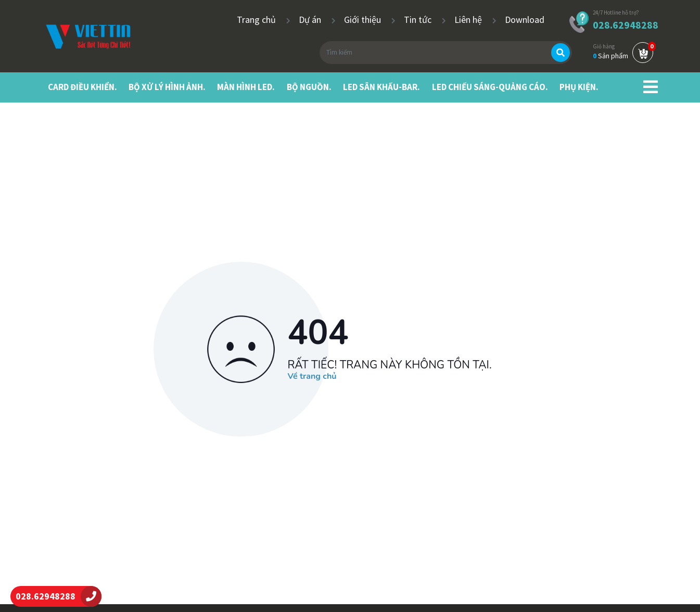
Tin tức (419, 20)
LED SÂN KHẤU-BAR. (381, 87)
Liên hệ (469, 20)
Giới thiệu (364, 20)
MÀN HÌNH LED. (246, 87)
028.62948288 (626, 25)
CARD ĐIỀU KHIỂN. (82, 87)
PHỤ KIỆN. (579, 87)
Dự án (311, 20)
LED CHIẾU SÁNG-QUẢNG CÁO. (490, 87)
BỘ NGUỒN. (309, 87)
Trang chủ (257, 20)
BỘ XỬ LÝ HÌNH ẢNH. (167, 87)
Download (525, 20)
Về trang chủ (312, 377)
